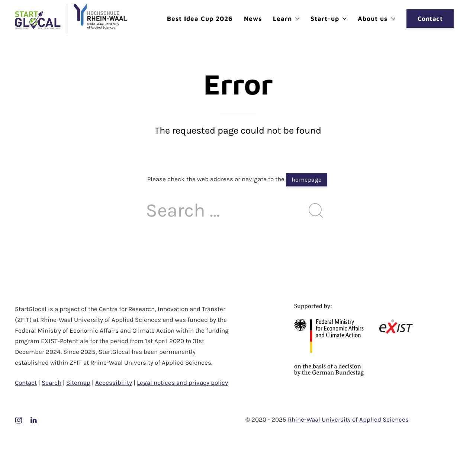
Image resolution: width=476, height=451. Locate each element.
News (253, 19)
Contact (430, 19)
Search (52, 383)
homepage (307, 180)
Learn (286, 19)
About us (376, 19)
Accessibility (114, 383)
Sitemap (78, 383)
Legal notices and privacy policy (182, 383)
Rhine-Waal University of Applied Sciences (348, 419)
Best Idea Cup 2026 (200, 19)
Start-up (329, 19)
